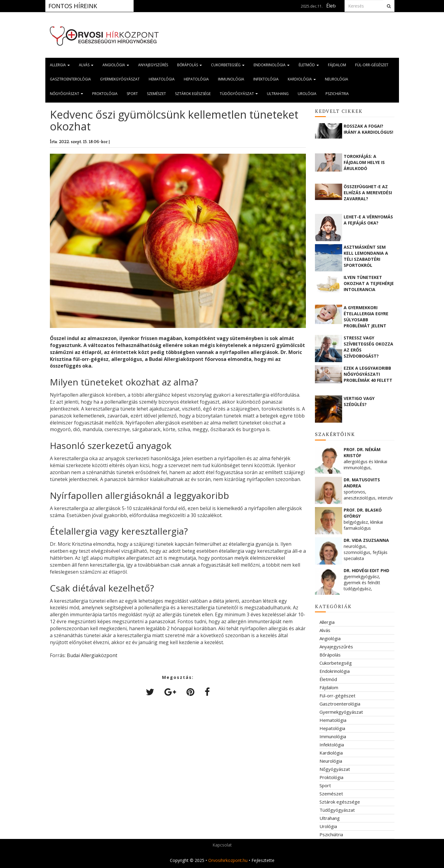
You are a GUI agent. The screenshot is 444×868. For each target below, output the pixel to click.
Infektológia (266, 79)
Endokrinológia (272, 65)
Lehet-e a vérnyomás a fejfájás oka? (368, 220)
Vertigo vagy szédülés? (359, 401)
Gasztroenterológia (70, 79)
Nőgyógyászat (66, 94)
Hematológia (162, 79)
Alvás (86, 65)
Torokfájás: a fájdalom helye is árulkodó (364, 162)
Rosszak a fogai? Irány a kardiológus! (368, 129)
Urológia (307, 94)
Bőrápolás (190, 65)
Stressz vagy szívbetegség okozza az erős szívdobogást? (368, 347)
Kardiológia (302, 79)
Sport (132, 94)
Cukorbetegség (228, 65)
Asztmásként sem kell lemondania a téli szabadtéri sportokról (366, 256)
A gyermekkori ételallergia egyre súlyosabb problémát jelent (366, 316)
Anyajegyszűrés (153, 65)
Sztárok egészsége (193, 94)
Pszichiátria (337, 94)
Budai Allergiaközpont (92, 655)
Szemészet (156, 94)
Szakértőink (335, 434)
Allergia (60, 65)
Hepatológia (196, 79)
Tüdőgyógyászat (239, 94)
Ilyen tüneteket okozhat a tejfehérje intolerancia (369, 283)
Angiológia (116, 65)
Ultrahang (278, 94)
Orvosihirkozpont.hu (228, 860)
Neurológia (337, 79)
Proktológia (105, 94)
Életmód (309, 65)
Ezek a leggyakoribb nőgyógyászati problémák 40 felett (368, 374)
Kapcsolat (222, 845)
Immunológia (231, 79)
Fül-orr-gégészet (372, 65)
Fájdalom (337, 65)
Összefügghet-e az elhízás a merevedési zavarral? (368, 193)
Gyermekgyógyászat (120, 79)
